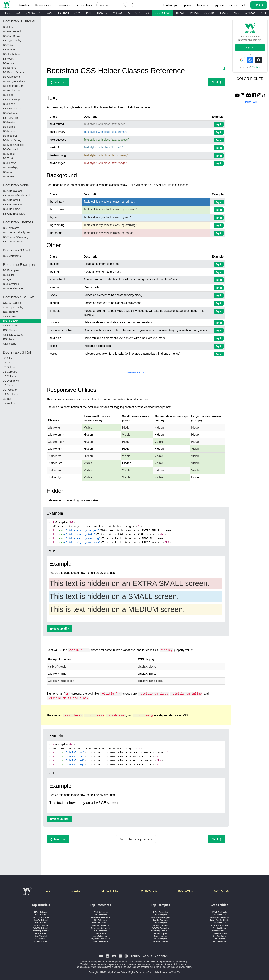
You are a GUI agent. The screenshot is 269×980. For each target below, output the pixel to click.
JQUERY (209, 13)
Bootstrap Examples (160, 931)
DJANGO (250, 13)
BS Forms (9, 127)
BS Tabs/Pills (11, 118)
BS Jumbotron (11, 54)
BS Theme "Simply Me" (17, 232)
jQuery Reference (100, 941)
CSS (18, 13)
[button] (124, 5)
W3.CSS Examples (160, 928)
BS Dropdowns (12, 109)
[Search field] (112, 5)
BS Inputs (9, 131)
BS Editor (9, 275)
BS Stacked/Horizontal (16, 195)
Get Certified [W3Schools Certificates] (237, 5)
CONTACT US (221, 891)
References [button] (43, 5)
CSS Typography (13, 307)
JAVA (78, 13)
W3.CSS (118, 13)
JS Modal (9, 385)
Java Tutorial (41, 936)
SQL (50, 13)
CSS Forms (10, 316)
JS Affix (7, 358)
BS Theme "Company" (16, 237)
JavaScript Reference (100, 917)
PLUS (47, 891)
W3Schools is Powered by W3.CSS (163, 972)
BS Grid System (13, 191)
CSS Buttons (11, 312)
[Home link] (7, 5)
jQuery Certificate (220, 931)
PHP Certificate (220, 928)
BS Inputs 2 (10, 136)
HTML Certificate (220, 912)
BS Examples (11, 270)
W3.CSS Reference (100, 925)
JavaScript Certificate (220, 917)
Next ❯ (217, 82)
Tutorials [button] (23, 5)
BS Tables (9, 45)
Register (256, 67)
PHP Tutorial (41, 933)
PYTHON (63, 13)
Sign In (250, 47)
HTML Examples (160, 912)
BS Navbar (9, 122)
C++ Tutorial (41, 939)
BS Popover (10, 163)
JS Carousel (10, 372)
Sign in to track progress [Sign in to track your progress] (136, 839)
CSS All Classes (13, 303)
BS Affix (8, 172)
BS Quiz (8, 279)
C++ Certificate (220, 936)
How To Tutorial (41, 920)
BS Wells (8, 59)
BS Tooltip (9, 158)
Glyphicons (10, 344)
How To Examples (160, 920)
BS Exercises (11, 284)
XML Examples (160, 939)
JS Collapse (10, 376)
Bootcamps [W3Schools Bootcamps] (170, 5)
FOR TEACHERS (148, 891)
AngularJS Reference (100, 939)
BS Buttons (10, 68)
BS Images (9, 49)
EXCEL (224, 13)
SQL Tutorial (41, 923)
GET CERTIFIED (110, 891)
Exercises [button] (63, 5)
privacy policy (185, 967)
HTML (6, 13)
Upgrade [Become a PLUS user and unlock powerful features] (219, 5)
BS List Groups (12, 99)
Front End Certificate (220, 920)
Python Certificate (220, 925)
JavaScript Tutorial (41, 917)
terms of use (159, 967)
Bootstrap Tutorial (41, 931)
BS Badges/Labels (14, 81)
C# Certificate (220, 939)
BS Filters (9, 176)
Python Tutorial (41, 925)
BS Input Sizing (12, 140)
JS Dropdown (11, 381)
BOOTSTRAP (163, 13)
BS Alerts (9, 63)
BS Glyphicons (12, 77)
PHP (89, 13)
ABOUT (148, 956)
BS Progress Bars (14, 86)
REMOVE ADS (136, 373)
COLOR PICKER (250, 79)
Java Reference (100, 936)
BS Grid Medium (13, 204)
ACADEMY (162, 956)
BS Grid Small (11, 200)
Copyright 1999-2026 (99, 972)
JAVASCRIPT (34, 13)
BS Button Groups (14, 72)
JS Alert (8, 362)
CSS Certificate (220, 915)
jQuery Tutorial (41, 941)
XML (236, 13)
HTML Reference (100, 912)
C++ (138, 13)
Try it (219, 124)
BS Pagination (11, 90)
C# (148, 13)
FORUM (135, 956)
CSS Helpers (11, 321)
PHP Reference (100, 931)
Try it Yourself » (59, 628)
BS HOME (9, 27)
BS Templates (11, 228)
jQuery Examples (160, 941)
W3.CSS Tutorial (41, 928)
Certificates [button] (84, 5)
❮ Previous (58, 82)
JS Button (9, 367)
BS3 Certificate (12, 256)
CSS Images (10, 326)
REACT (180, 13)
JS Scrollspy (10, 394)
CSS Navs (9, 339)
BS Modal (9, 154)
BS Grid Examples (14, 214)
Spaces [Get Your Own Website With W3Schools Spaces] (187, 5)
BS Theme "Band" (14, 241)
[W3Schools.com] (27, 893)
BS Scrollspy (11, 167)
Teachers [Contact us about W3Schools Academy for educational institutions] (202, 5)
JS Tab (7, 399)
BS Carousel (10, 149)
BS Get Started (12, 31)
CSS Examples (160, 915)
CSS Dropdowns (13, 335)
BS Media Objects (14, 145)
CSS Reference (100, 915)
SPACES (76, 891)
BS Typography (12, 40)
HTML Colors (100, 933)
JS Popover (10, 390)
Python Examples (160, 925)
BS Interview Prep (14, 288)
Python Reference (100, 923)
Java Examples (160, 936)
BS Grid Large (11, 209)
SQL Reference (100, 920)
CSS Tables (10, 330)
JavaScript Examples (160, 917)
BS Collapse (10, 113)
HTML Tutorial (41, 912)
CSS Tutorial (41, 915)
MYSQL (195, 13)
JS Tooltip (9, 403)
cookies (170, 967)
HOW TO (102, 13)
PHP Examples (160, 933)
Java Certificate (220, 933)
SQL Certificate (220, 923)
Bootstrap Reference (100, 928)
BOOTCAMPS (186, 891)
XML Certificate (220, 941)
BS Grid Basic (11, 36)
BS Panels (9, 104)
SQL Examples (160, 923)
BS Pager (9, 95)
